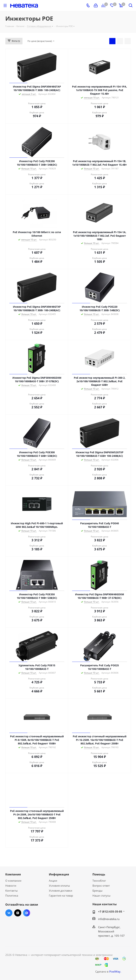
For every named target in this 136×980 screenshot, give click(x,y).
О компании (13, 881)
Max (27, 913)
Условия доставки (61, 891)
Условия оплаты (59, 886)
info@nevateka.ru (109, 919)
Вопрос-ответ (101, 886)
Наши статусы (101, 895)
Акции (53, 881)
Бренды (97, 891)
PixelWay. (115, 971)
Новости (11, 886)
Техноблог (99, 881)
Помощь (99, 874)
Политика (12, 895)
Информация (59, 874)
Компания (13, 874)
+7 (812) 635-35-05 (110, 911)
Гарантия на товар (61, 895)
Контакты (12, 891)
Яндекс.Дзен (18, 913)
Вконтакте (9, 913)
